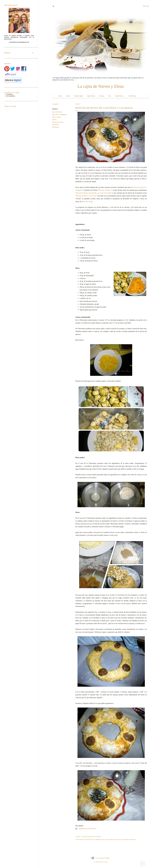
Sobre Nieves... (120, 96)
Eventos (102, 96)
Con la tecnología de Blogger (101, 858)
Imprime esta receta (85, 828)
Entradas (9, 94)
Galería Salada (78, 96)
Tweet (94, 828)
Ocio (110, 96)
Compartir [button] (55, 104)
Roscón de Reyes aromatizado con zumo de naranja (94, 193)
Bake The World (57, 112)
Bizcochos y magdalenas (60, 115)
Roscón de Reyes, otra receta (86, 196)
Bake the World (87, 202)
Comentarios (11, 96)
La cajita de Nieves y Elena (101, 86)
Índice (68, 96)
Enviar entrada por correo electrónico (92, 837)
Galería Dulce (91, 96)
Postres (54, 120)
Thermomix (56, 127)
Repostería (55, 125)
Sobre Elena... (133, 96)
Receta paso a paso (58, 122)
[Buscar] (146, 6)
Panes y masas (57, 117)
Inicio (60, 96)
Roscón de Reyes (105, 190)
